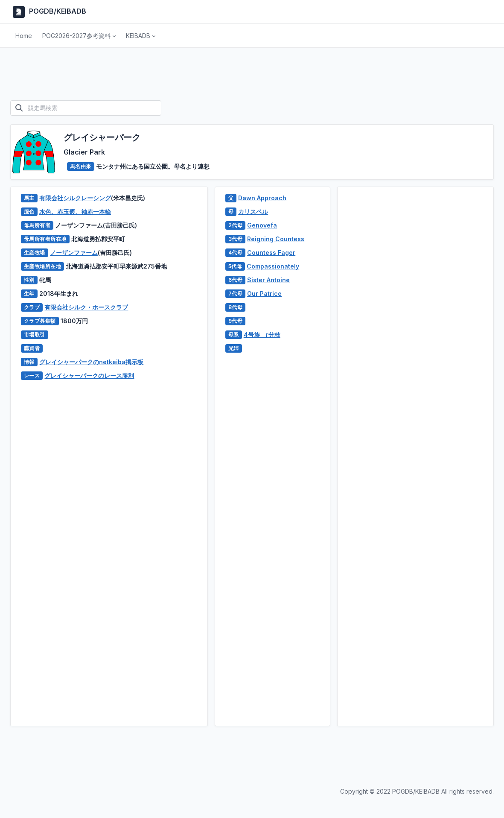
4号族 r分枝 (262, 335)
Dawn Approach (262, 198)
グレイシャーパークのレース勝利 (89, 375)
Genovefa (262, 225)
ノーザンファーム (74, 253)
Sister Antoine (268, 280)
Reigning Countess (276, 239)
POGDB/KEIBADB (48, 12)
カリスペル (253, 212)
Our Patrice (264, 294)
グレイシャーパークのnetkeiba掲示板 (91, 362)
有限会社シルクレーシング (75, 198)
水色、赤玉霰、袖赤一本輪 (75, 212)
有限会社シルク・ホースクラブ (86, 307)
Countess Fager (271, 253)
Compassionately (273, 266)
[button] (79, 36)
